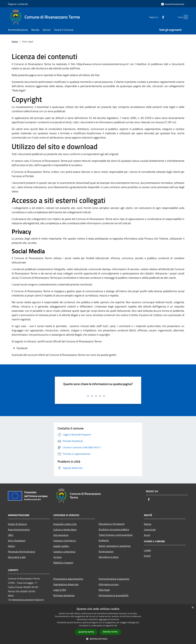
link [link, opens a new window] (116, 626)
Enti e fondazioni (17, 541)
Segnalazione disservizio (66, 584)
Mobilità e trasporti (63, 563)
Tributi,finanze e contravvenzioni (116, 535)
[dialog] (98, 624)
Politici (11, 546)
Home (15, 41)
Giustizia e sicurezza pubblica (114, 529)
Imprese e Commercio (64, 541)
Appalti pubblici (61, 546)
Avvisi (147, 535)
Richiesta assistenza (64, 595)
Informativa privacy (109, 584)
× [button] (193, 608)
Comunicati (150, 530)
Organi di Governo (17, 524)
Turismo (57, 557)
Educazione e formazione (112, 524)
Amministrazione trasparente (114, 579)
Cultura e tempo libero (65, 530)
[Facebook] (157, 17)
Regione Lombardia (18, 4)
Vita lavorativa (61, 535)
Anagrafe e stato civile (65, 524)
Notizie (148, 524)
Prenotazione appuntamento (68, 579)
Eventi (147, 556)
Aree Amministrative (19, 530)
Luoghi (147, 550)
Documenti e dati (17, 557)
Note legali (104, 590)
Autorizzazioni (106, 551)
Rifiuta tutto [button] (110, 632)
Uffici (11, 535)
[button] (98, 639)
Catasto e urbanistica (64, 552)
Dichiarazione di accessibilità (113, 595)
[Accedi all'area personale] (173, 4)
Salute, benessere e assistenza (115, 546)
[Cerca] (184, 17)
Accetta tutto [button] (86, 632)
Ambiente (104, 540)
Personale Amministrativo (22, 552)
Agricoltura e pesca (109, 557)
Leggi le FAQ (60, 590)
